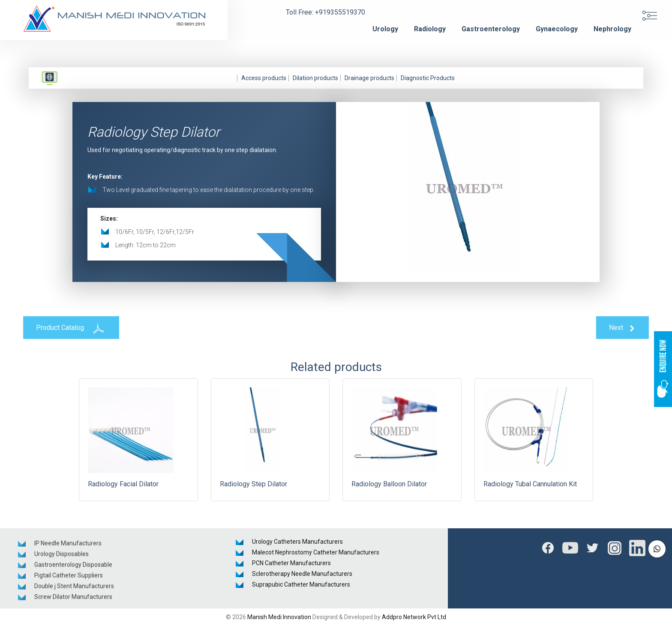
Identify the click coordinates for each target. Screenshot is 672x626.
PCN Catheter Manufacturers (291, 563)
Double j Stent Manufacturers (74, 588)
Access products (264, 78)
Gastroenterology (491, 29)
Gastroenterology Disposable (73, 567)
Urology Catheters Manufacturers (297, 542)
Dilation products (315, 78)
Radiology (430, 29)
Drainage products (369, 78)
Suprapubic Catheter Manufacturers (301, 584)
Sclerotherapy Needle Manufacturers (302, 574)
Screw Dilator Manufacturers (73, 599)
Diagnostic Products (428, 78)
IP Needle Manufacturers (68, 545)
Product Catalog (68, 328)
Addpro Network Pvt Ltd (414, 617)
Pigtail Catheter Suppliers (69, 578)
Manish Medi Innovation (279, 617)
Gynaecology (557, 29)
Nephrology (612, 29)
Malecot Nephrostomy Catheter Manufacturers (316, 552)
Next (626, 328)
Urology (385, 29)
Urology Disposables (61, 556)
